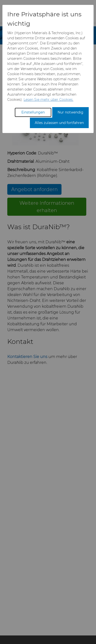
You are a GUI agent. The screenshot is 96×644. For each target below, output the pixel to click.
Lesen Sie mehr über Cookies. (48, 100)
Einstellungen (33, 112)
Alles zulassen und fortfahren (59, 123)
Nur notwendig (70, 112)
